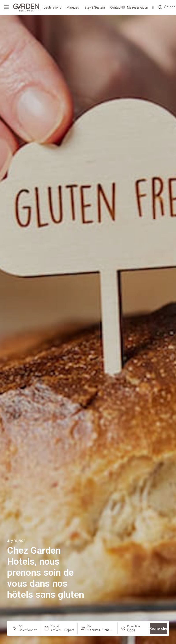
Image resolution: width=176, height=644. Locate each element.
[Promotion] (137, 630)
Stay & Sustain (95, 7)
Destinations (52, 7)
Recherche (158, 628)
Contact (116, 7)
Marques (73, 7)
